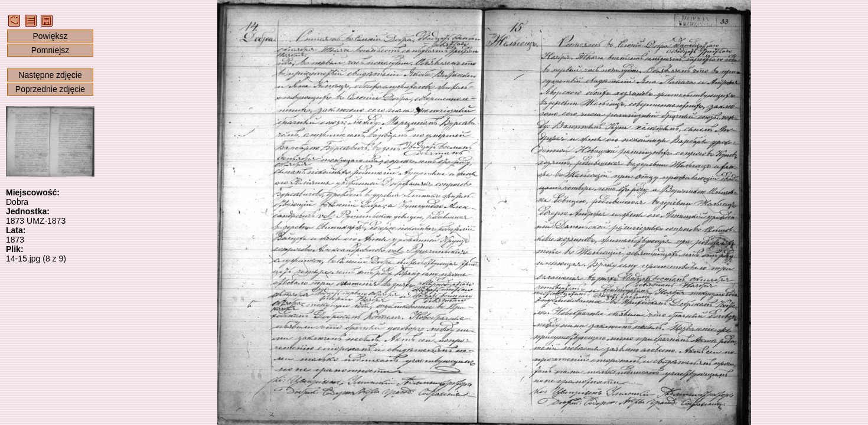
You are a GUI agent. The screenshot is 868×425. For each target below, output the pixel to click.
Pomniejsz (50, 50)
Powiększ (50, 36)
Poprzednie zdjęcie (50, 89)
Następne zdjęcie (50, 75)
